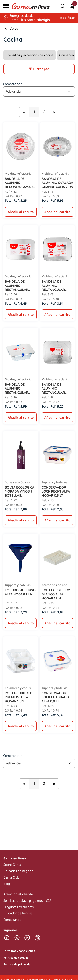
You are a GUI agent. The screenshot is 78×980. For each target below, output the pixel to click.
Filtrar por (39, 69)
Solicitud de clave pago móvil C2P (27, 900)
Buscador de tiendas (18, 913)
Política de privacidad (18, 965)
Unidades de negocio (18, 871)
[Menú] (6, 6)
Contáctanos (12, 920)
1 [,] (34, 112)
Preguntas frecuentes (19, 907)
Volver (12, 28)
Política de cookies (16, 958)
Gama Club (11, 877)
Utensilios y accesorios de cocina (29, 55)
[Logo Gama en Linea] (31, 6)
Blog (7, 884)
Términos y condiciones (19, 951)
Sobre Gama (12, 865)
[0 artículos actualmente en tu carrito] (72, 6)
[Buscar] (62, 6)
